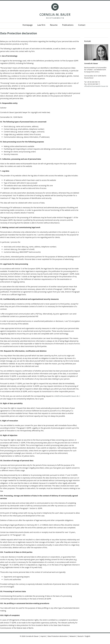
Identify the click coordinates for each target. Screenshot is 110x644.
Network (73, 636)
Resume (54, 25)
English (88, 636)
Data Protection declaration (19, 33)
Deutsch (81, 636)
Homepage (28, 25)
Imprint (43, 636)
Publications (68, 25)
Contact (82, 25)
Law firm (41, 25)
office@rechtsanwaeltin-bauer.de (96, 86)
